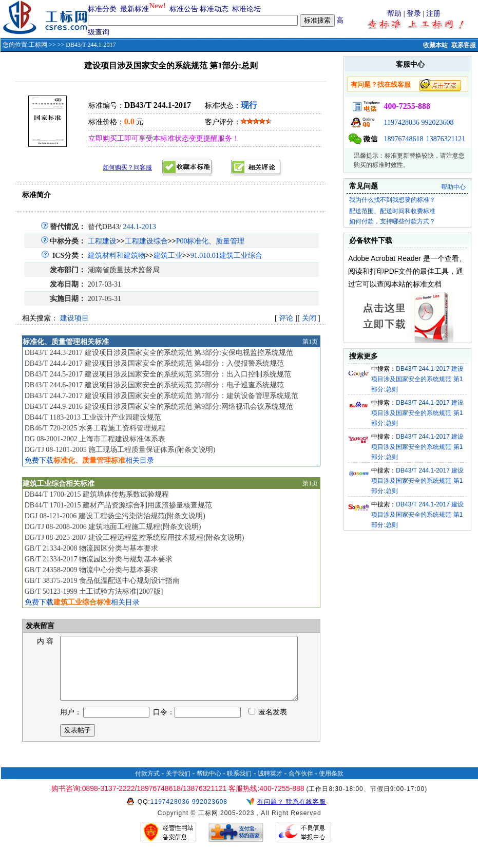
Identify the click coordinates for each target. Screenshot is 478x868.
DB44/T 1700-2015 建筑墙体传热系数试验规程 (97, 494)
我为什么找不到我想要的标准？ (392, 200)
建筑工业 (168, 256)
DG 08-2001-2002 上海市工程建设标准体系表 (95, 439)
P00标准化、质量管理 (211, 241)
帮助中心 (453, 187)
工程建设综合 (146, 241)
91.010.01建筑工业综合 (226, 256)
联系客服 (464, 45)
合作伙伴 (301, 786)
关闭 (309, 318)
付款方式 (147, 786)
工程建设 (102, 241)
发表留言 (40, 626)
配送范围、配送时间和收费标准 (392, 211)
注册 (433, 14)
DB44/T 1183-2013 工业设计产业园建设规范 (93, 417)
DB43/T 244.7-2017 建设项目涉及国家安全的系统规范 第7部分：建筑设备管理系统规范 (161, 396)
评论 (286, 318)
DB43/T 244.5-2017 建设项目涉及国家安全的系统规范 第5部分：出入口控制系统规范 (158, 374)
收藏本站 (435, 45)
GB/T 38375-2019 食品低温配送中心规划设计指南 (102, 581)
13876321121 (446, 139)
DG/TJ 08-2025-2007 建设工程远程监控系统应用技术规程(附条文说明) (135, 537)
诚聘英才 (270, 786)
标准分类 (102, 9)
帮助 (394, 14)
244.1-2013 (140, 227)
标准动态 (214, 9)
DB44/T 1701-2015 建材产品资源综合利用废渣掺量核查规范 (118, 505)
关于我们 (178, 786)
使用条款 (331, 786)
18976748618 (403, 139)
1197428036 (401, 122)
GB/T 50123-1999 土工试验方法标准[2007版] (94, 591)
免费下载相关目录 (89, 460)
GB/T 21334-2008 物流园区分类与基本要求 (91, 548)
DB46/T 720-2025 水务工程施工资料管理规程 (95, 428)
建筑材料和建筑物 (117, 256)
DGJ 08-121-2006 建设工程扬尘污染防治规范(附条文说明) (115, 516)
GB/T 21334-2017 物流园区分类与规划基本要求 (99, 559)
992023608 (437, 122)
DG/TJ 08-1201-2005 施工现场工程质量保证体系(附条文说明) (120, 450)
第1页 (310, 342)
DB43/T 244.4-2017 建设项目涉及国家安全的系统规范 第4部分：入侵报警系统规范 (154, 363)
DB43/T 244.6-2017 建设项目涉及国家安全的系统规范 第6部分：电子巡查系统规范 (154, 385)
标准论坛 (246, 9)
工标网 (38, 45)
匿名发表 (268, 724)
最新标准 (135, 9)
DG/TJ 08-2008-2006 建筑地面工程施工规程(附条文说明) (113, 527)
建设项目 (74, 318)
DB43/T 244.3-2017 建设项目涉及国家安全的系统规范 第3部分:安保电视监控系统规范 (159, 353)
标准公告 (184, 9)
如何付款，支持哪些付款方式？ (392, 221)
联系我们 (239, 786)
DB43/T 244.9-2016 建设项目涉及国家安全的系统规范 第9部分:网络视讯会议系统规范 (159, 407)
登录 (414, 14)
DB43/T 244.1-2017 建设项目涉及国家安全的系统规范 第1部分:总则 (417, 379)
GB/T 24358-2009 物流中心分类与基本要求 (91, 570)
